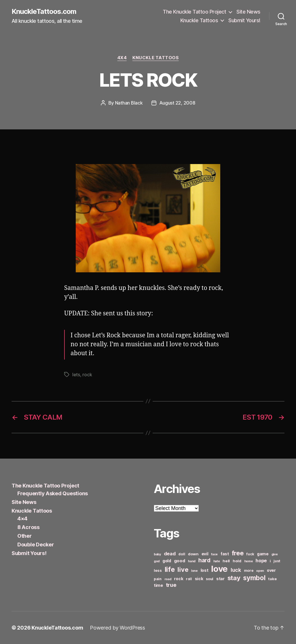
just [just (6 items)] (277, 561)
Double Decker (36, 545)
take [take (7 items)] (272, 579)
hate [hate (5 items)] (217, 561)
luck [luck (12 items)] (236, 570)
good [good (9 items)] (180, 561)
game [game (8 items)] (263, 554)
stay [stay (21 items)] (234, 578)
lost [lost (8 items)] (205, 570)
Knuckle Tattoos (199, 20)
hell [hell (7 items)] (226, 561)
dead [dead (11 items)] (170, 554)
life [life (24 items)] (170, 569)
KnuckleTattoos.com (44, 12)
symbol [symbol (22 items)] (254, 578)
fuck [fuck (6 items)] (250, 554)
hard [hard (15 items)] (204, 560)
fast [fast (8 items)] (225, 554)
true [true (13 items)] (171, 585)
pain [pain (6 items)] (158, 579)
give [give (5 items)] (275, 554)
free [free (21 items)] (238, 553)
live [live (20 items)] (183, 569)
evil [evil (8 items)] (205, 554)
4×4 (22, 519)
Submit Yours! (244, 20)
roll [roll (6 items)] (189, 579)
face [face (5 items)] (214, 554)
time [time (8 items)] (158, 585)
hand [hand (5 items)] (192, 561)
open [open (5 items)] (260, 571)
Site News (248, 12)
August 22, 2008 (177, 103)
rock (87, 375)
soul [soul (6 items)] (210, 579)
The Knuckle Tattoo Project (194, 12)
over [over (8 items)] (271, 570)
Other (25, 536)
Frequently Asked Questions (53, 493)
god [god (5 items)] (157, 561)
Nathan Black (129, 103)
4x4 (122, 58)
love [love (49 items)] (219, 569)
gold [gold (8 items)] (167, 561)
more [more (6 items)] (249, 571)
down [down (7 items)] (193, 554)
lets (76, 375)
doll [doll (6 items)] (182, 554)
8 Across (28, 527)
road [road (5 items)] (168, 579)
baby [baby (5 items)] (157, 554)
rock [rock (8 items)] (178, 579)
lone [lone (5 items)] (194, 571)
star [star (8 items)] (220, 579)
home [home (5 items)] (249, 561)
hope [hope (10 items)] (261, 561)
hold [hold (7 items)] (237, 561)
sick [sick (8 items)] (199, 579)
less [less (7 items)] (158, 570)
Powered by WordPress (118, 628)
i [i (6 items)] (270, 561)
